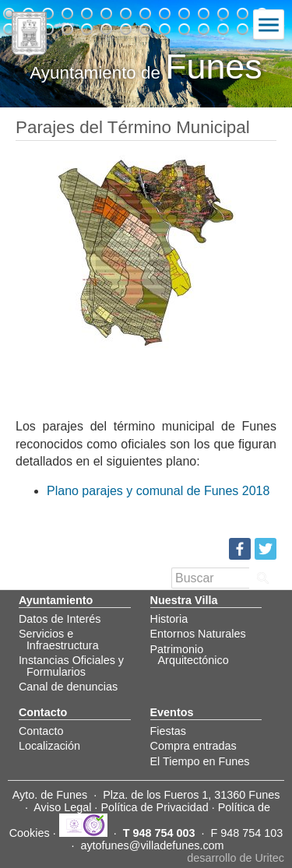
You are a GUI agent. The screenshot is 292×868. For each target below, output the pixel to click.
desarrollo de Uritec (236, 858)
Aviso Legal (62, 807)
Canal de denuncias (68, 687)
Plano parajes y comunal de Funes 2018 (158, 491)
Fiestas (168, 731)
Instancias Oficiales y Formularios (71, 666)
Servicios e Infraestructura (59, 639)
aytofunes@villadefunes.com (152, 845)
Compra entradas (193, 746)
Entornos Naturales (198, 634)
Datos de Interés (60, 619)
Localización (49, 746)
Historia (169, 619)
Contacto (41, 731)
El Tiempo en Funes (200, 761)
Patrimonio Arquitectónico (190, 655)
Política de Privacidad (154, 807)
